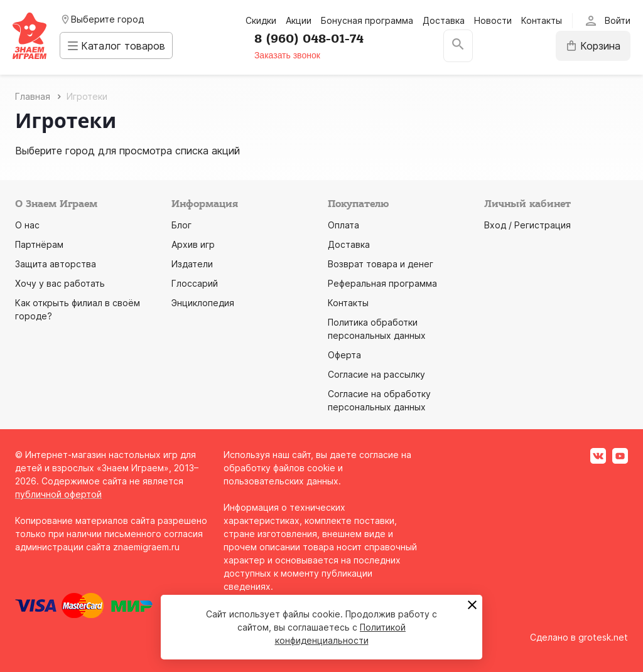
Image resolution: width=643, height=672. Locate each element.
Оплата (343, 225)
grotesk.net (603, 637)
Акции (299, 20)
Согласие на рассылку (376, 374)
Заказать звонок (294, 55)
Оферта (344, 355)
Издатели (192, 264)
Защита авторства (56, 264)
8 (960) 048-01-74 (315, 39)
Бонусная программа (367, 20)
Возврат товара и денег (381, 264)
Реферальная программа (382, 283)
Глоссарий (195, 283)
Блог (181, 225)
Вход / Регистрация (527, 225)
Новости (493, 20)
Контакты (542, 20)
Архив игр (193, 244)
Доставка (444, 20)
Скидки (261, 20)
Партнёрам (39, 244)
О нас (27, 225)
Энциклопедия (203, 303)
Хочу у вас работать (60, 283)
